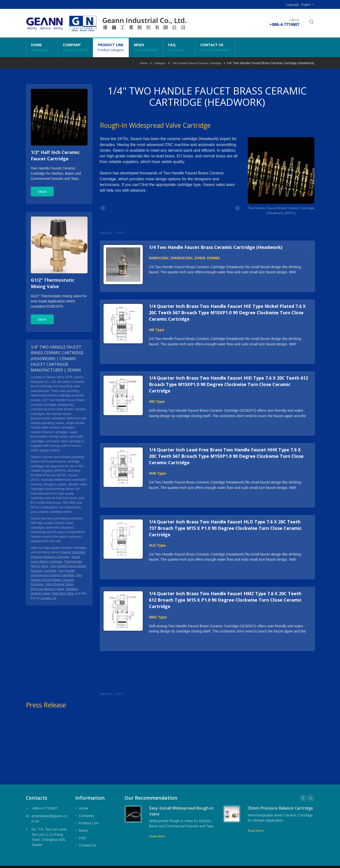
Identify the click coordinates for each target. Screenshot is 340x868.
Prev (303, 783)
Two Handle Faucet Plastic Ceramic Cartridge (56, 580)
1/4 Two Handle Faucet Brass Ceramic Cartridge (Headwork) (216, 247)
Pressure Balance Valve (48, 589)
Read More (157, 822)
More (42, 192)
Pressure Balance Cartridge (50, 557)
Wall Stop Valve (63, 593)
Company (75, 47)
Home (42, 47)
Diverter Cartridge (73, 552)
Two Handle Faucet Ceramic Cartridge (197, 63)
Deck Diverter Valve (59, 584)
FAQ (179, 47)
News (146, 47)
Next (311, 783)
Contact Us (215, 47)
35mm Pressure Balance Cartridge (280, 793)
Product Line (111, 47)
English (306, 5)
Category (160, 63)
